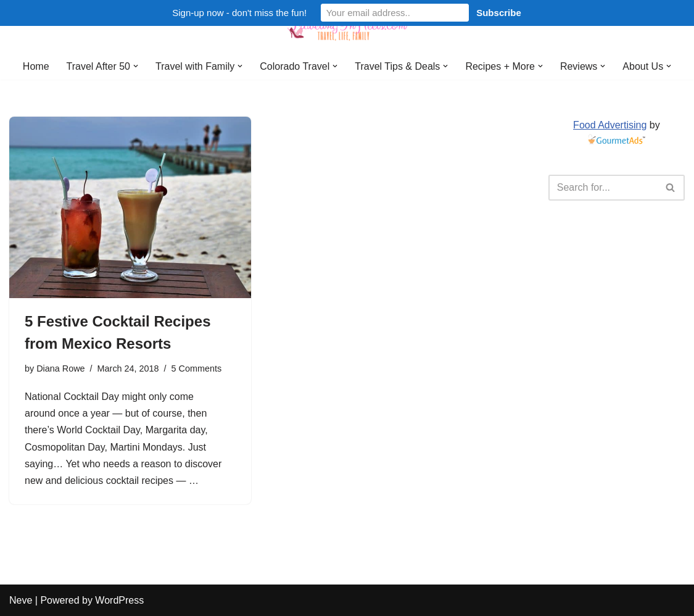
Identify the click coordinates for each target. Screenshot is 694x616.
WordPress (119, 600)
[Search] (603, 188)
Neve (21, 600)
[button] (136, 66)
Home (36, 66)
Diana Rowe (60, 368)
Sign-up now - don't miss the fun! (239, 13)
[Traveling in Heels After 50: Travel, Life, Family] (347, 27)
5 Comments (197, 368)
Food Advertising (610, 125)
